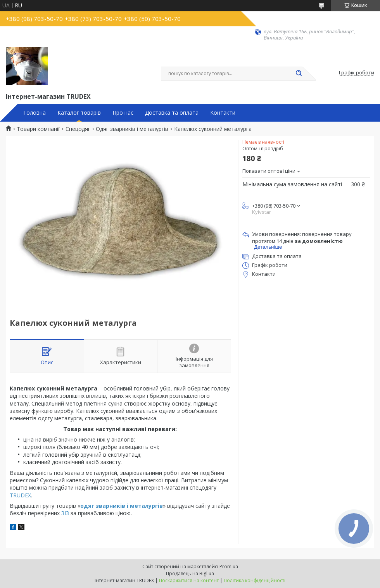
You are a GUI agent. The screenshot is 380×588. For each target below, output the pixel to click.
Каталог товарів (79, 113)
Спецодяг (78, 129)
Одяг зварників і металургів (132, 129)
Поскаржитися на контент (189, 580)
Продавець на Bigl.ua (190, 573)
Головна (35, 113)
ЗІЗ (66, 513)
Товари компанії (38, 129)
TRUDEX (20, 495)
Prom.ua (229, 567)
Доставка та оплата (172, 113)
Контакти (223, 113)
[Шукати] (299, 74)
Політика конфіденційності (255, 580)
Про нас (123, 113)
